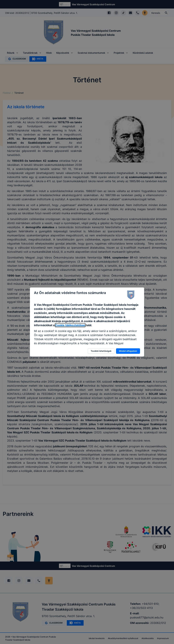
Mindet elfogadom (128, 351)
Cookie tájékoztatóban (70, 325)
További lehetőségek (101, 351)
